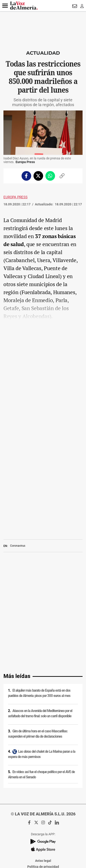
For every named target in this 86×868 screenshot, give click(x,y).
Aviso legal (43, 754)
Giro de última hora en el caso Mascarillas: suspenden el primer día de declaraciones (38, 627)
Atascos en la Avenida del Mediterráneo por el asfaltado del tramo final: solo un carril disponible (40, 607)
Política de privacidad (43, 760)
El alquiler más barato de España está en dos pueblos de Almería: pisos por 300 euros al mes (39, 587)
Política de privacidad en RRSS (43, 778)
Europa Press (15, 197)
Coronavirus (18, 488)
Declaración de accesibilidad (43, 814)
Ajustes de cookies (43, 808)
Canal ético (43, 802)
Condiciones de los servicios (43, 772)
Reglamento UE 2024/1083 (43, 796)
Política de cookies (43, 766)
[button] (5, 6)
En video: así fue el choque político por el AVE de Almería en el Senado (41, 668)
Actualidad (43, 53)
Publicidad (43, 790)
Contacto (43, 784)
